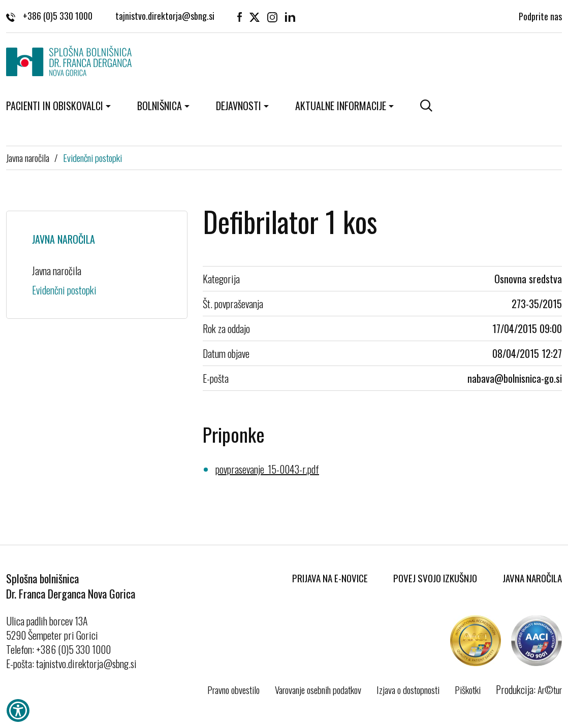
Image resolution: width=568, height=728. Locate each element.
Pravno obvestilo (233, 689)
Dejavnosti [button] (239, 106)
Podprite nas (540, 15)
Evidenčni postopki (92, 157)
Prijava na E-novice (330, 578)
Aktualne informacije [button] (341, 106)
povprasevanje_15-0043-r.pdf (267, 469)
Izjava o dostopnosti (408, 689)
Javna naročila (28, 157)
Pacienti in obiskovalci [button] (55, 106)
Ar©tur (550, 689)
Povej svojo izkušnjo (435, 578)
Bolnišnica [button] (160, 106)
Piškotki (468, 689)
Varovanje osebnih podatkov (318, 689)
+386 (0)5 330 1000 (49, 15)
